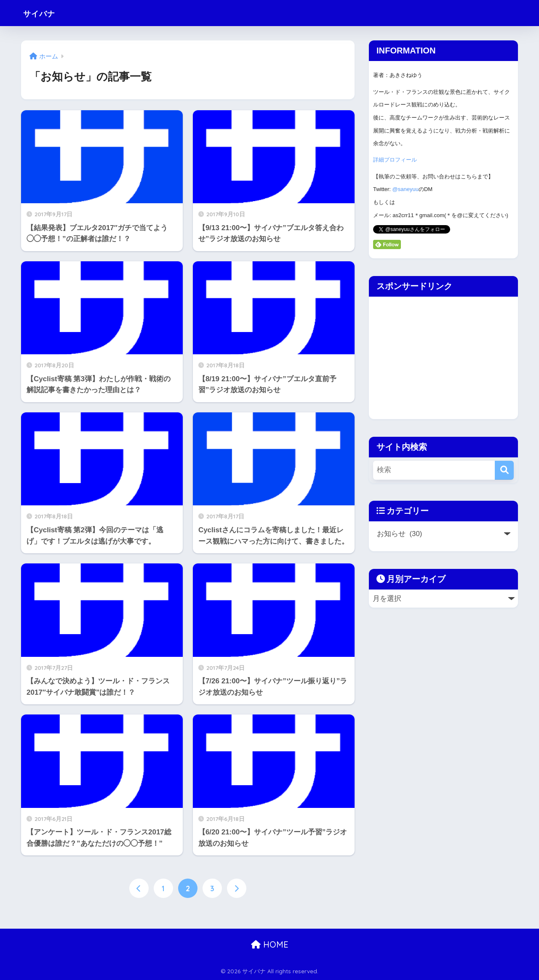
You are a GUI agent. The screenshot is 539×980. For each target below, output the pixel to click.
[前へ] (139, 888)
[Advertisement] (440, 356)
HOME (270, 944)
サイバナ (44, 13)
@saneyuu (406, 189)
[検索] (504, 470)
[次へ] (237, 888)
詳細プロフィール (395, 160)
